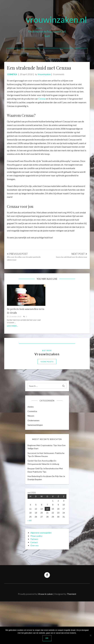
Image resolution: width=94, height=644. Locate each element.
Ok (47, 638)
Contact (36, 583)
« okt (32, 558)
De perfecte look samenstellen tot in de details (27, 325)
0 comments (62, 77)
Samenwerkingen (37, 453)
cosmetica (15, 77)
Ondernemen (35, 449)
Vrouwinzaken (47, 77)
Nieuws (33, 444)
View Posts (47, 382)
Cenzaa (56, 102)
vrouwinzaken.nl (56, 20)
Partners (36, 580)
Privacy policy (38, 577)
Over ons (36, 586)
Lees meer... (15, 340)
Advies (32, 435)
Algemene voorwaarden (43, 574)
